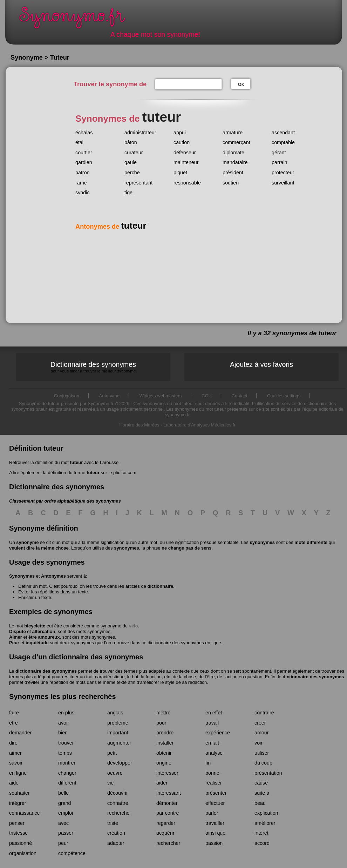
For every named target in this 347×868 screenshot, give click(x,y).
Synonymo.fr (77, 19)
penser (17, 823)
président (233, 173)
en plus (66, 713)
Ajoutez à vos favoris (261, 364)
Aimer (16, 637)
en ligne (18, 773)
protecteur (283, 173)
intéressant (169, 793)
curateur (134, 153)
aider (162, 783)
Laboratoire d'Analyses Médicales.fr (199, 425)
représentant (138, 183)
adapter (116, 843)
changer (67, 773)
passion (214, 843)
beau (260, 803)
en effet (214, 713)
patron (83, 173)
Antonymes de (111, 227)
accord (262, 843)
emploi (66, 813)
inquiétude (37, 643)
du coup (263, 763)
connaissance (24, 813)
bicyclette (35, 626)
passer (66, 833)
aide (14, 783)
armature (233, 133)
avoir (64, 723)
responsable (187, 183)
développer (120, 763)
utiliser (262, 753)
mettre (164, 713)
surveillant (283, 183)
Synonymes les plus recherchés (63, 697)
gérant (279, 153)
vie (110, 783)
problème (118, 723)
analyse (214, 753)
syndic (83, 193)
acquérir (165, 833)
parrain (280, 162)
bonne (212, 773)
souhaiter (19, 793)
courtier (84, 153)
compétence (72, 853)
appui (180, 133)
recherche (118, 813)
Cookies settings (284, 396)
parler (212, 813)
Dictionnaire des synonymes (93, 367)
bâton (131, 142)
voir (258, 743)
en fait (212, 743)
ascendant (283, 133)
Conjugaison (67, 396)
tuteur (76, 462)
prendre (165, 733)
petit (112, 753)
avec (63, 823)
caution (182, 142)
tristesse (18, 833)
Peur (14, 643)
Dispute (18, 631)
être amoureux (44, 637)
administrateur (140, 133)
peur (63, 843)
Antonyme (110, 396)
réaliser (214, 783)
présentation (268, 773)
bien (63, 733)
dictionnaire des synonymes (46, 671)
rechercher (168, 843)
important (118, 733)
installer (165, 743)
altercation (44, 631)
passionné (21, 843)
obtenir (164, 753)
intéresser (167, 773)
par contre (168, 813)
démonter (167, 803)
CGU (207, 396)
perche (132, 173)
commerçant (236, 142)
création (116, 833)
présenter (216, 793)
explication (266, 813)
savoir (16, 763)
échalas (84, 133)
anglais (115, 713)
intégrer (18, 803)
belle (63, 793)
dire (13, 743)
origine (164, 763)
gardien (84, 162)
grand (65, 803)
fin (208, 763)
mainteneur (186, 162)
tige (128, 193)
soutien (231, 183)
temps (65, 753)
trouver (66, 743)
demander (20, 733)
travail (212, 723)
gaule (131, 162)
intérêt (261, 833)
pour (161, 723)
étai (79, 142)
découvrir (118, 793)
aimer (15, 753)
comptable (283, 142)
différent (67, 783)
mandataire (235, 162)
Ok (241, 84)
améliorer (265, 823)
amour (262, 733)
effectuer (215, 803)
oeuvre (115, 773)
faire (14, 713)
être (13, 723)
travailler (215, 823)
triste (113, 823)
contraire (264, 713)
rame (81, 183)
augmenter (119, 743)
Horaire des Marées (139, 425)
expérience (218, 733)
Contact (240, 396)
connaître (118, 803)
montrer (67, 763)
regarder (166, 823)
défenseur (185, 153)
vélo (134, 626)
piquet (180, 173)
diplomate (233, 153)
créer (260, 723)
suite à (262, 793)
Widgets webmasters (161, 396)
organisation (23, 853)
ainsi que (215, 833)
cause (261, 783)
